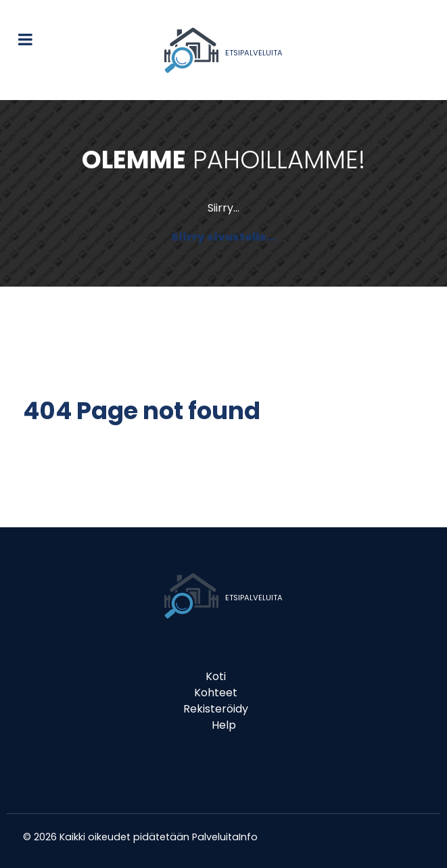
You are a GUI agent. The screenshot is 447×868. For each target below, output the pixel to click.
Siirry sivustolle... (224, 237)
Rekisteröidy (216, 709)
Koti (216, 676)
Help (224, 725)
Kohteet (216, 693)
